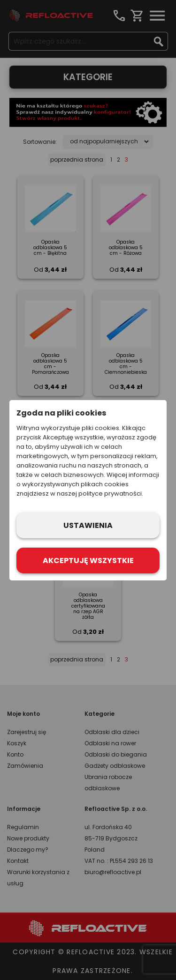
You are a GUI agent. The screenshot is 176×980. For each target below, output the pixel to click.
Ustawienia (88, 525)
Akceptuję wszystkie (88, 561)
